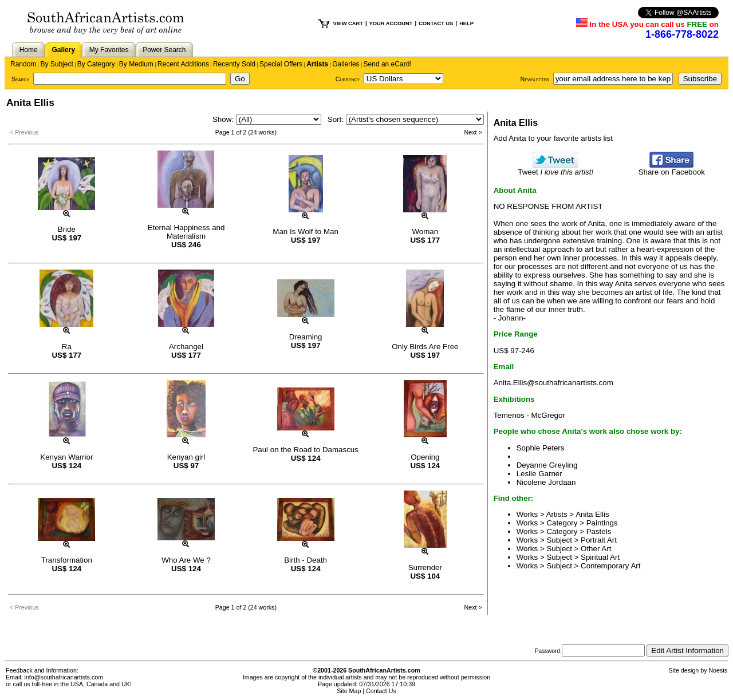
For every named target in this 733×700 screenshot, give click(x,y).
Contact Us (381, 691)
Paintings (602, 523)
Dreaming (306, 337)
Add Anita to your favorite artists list (553, 138)
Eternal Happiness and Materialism (186, 232)
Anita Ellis (592, 514)
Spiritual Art (600, 557)
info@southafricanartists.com (64, 677)
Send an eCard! (388, 64)
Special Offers (281, 64)
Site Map (349, 691)
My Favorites (109, 50)
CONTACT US (436, 23)
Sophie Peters (541, 448)
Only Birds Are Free (425, 347)
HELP (466, 23)
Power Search (164, 50)
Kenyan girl (186, 457)
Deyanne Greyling (547, 465)
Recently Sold (234, 64)
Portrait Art (599, 540)
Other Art (596, 549)
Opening (425, 457)
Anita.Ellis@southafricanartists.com (553, 383)
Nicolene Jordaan (546, 482)
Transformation (67, 560)
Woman (425, 232)
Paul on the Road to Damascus (305, 450)
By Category (96, 64)
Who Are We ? (186, 560)
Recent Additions (183, 64)
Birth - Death (306, 560)
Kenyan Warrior (66, 457)
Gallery (63, 50)
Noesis (718, 670)
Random (23, 64)
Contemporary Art (610, 566)
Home (29, 50)
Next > (473, 132)
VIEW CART (348, 23)
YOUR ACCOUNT (391, 23)
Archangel (186, 347)
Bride (67, 229)
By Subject (56, 64)
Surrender (425, 567)
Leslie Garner (539, 474)
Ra (67, 347)
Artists (317, 64)
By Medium (136, 64)
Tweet (555, 169)
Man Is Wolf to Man (306, 232)
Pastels (599, 531)
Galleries (346, 64)
